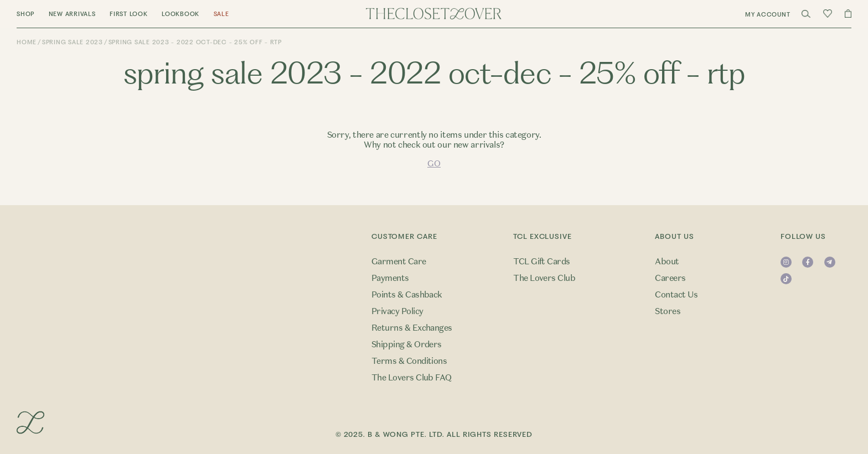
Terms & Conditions (409, 361)
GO (434, 164)
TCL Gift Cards (542, 262)
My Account (768, 15)
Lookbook (180, 14)
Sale (221, 14)
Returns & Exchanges (412, 328)
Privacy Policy (397, 311)
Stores (668, 311)
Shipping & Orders (407, 345)
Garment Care (399, 262)
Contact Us (676, 295)
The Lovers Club (544, 278)
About (667, 262)
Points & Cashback (407, 295)
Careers (670, 278)
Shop (25, 14)
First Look (129, 14)
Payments (390, 278)
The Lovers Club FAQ (412, 378)
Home (27, 42)
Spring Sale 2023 (73, 42)
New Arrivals (72, 14)
